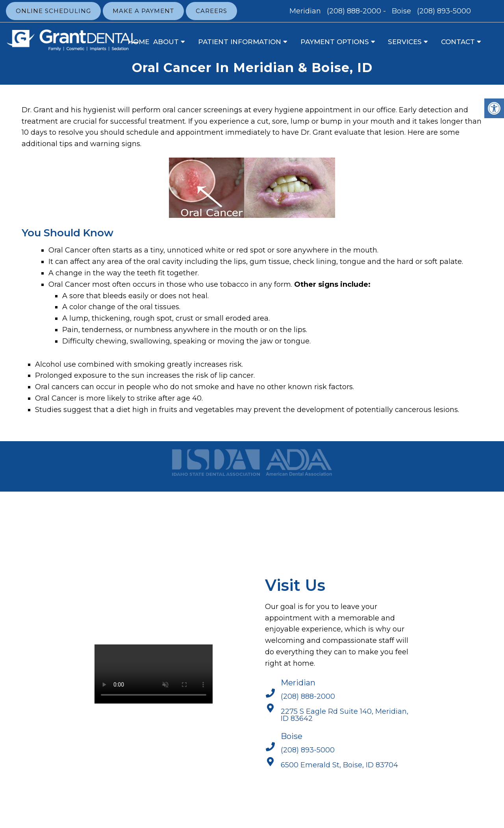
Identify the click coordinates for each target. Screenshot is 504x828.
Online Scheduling (53, 11)
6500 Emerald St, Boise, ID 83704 (339, 765)
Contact (458, 42)
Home (138, 42)
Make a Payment (143, 11)
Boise (402, 11)
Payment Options (335, 42)
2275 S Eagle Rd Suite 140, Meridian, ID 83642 (345, 715)
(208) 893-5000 (444, 11)
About (166, 42)
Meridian (306, 11)
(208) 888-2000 (354, 11)
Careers (211, 11)
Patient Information (240, 42)
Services (405, 42)
